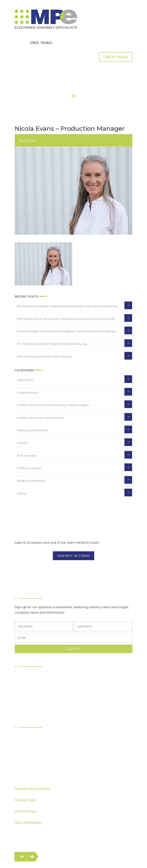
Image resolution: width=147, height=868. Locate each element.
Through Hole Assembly (37, 689)
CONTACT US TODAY (73, 556)
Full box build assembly (32, 430)
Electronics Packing (33, 710)
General (22, 443)
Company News (28, 393)
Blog (22, 764)
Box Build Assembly (33, 696)
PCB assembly (27, 456)
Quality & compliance (31, 481)
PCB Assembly (30, 676)
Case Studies (28, 757)
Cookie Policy (25, 811)
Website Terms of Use (32, 789)
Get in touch (116, 57)
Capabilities (27, 750)
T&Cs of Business (28, 823)
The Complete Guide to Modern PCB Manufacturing (52, 344)
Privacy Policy (25, 800)
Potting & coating (29, 468)
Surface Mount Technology (39, 682)
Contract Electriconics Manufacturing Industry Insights (53, 405)
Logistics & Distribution (35, 703)
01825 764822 (41, 43)
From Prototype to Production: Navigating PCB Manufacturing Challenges (67, 331)
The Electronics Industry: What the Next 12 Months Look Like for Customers (67, 306)
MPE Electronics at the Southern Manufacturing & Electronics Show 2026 (66, 319)
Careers (25, 771)
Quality (24, 743)
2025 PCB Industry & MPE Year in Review (44, 357)
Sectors (24, 736)
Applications (25, 380)
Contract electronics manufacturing (40, 418)
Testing (22, 493)
